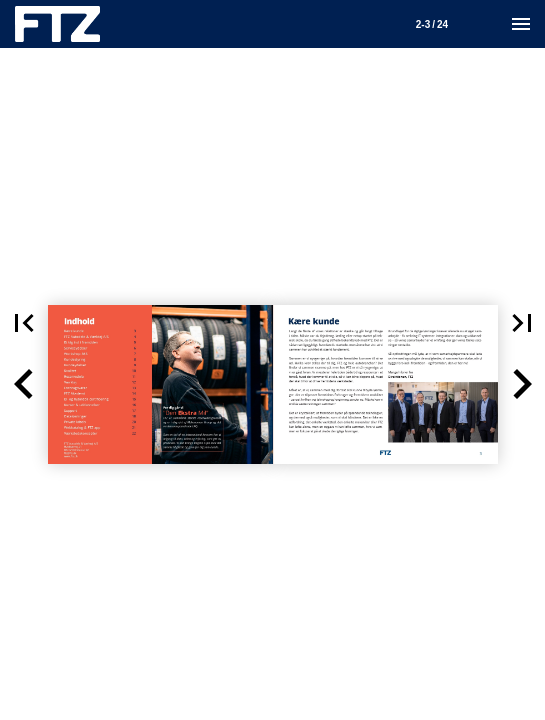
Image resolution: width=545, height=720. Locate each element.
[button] (24, 384)
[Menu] (521, 24)
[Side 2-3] (432, 24)
